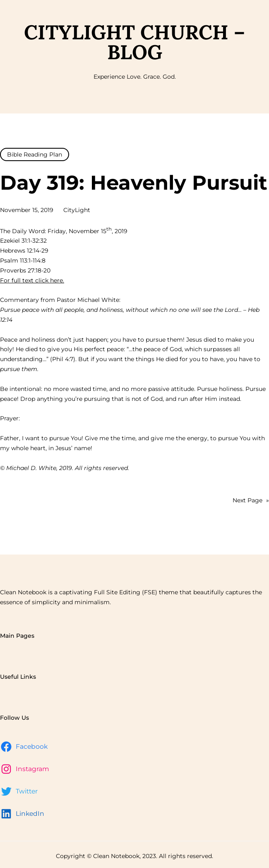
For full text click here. (32, 280)
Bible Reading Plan (35, 154)
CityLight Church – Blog (134, 42)
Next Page (251, 501)
